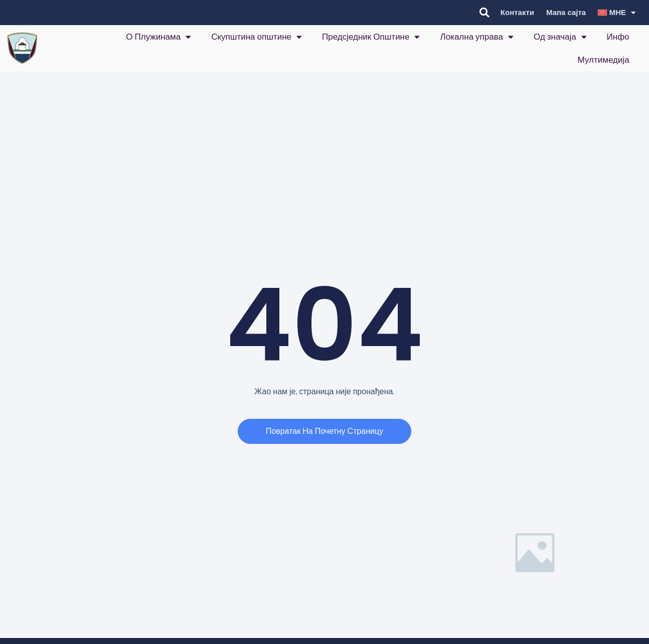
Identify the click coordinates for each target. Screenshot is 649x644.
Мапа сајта (566, 12)
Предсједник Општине (371, 37)
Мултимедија (604, 60)
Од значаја (560, 37)
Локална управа (477, 37)
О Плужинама (158, 37)
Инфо (618, 37)
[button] (484, 13)
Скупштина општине (257, 37)
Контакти (517, 12)
